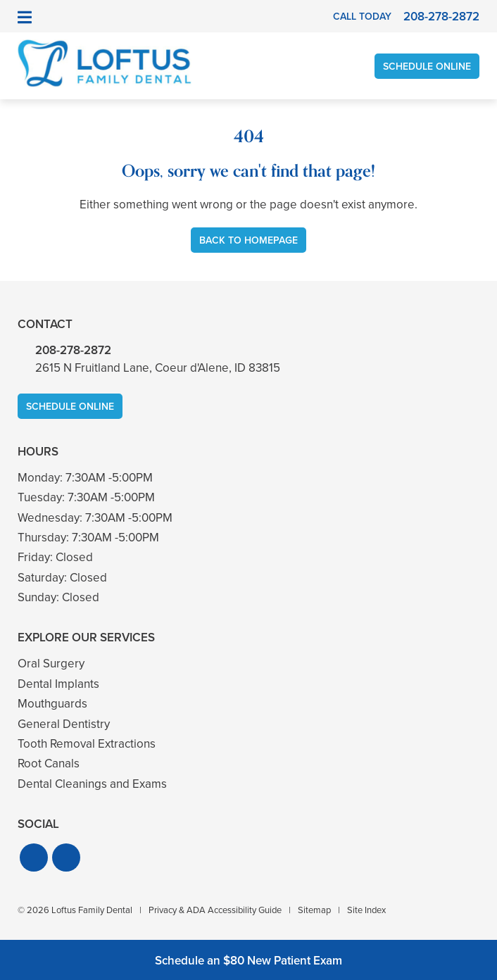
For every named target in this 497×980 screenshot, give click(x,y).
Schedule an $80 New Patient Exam (249, 961)
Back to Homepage (249, 240)
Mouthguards (52, 704)
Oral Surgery (51, 664)
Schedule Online (427, 67)
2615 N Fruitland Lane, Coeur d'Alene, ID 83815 (158, 368)
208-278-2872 (73, 350)
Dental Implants (58, 684)
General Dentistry (64, 724)
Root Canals (49, 764)
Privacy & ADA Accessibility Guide (215, 910)
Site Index (366, 910)
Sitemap (314, 910)
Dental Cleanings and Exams (92, 784)
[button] (34, 857)
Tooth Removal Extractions (87, 744)
